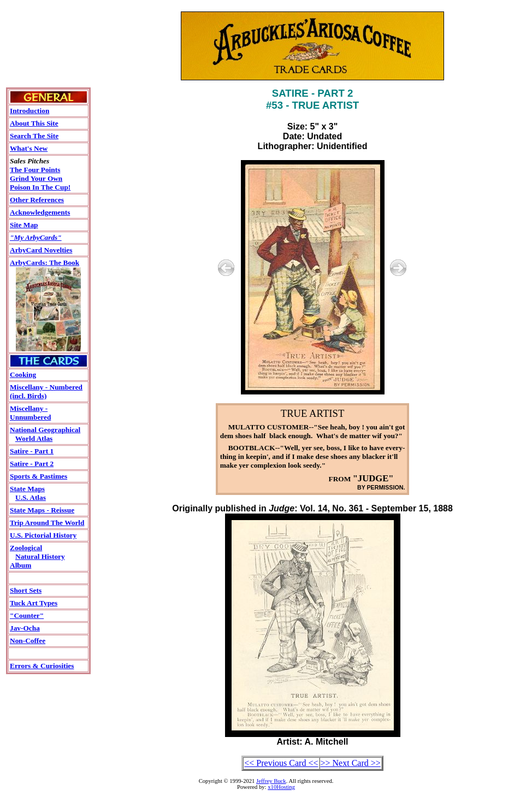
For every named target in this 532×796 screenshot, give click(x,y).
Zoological (26, 548)
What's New (29, 148)
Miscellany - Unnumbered (30, 413)
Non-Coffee (28, 641)
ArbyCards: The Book (45, 263)
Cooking (23, 375)
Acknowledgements (40, 212)
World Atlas (34, 438)
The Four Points (35, 170)
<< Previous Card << (281, 763)
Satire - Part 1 (32, 451)
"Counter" (27, 615)
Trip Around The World (47, 523)
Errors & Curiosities (42, 666)
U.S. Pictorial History (43, 535)
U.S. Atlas (31, 497)
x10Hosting (281, 787)
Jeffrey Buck (271, 781)
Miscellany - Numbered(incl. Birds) (46, 391)
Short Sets (26, 590)
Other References (37, 200)
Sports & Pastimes (39, 476)
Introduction (29, 111)
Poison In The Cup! (40, 187)
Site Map (24, 225)
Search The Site (34, 136)
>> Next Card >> (351, 763)
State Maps (27, 489)
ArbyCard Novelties (41, 250)
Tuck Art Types (34, 603)
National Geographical (45, 430)
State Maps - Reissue (42, 510)
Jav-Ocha (25, 628)
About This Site (34, 123)
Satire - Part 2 (32, 464)
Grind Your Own (36, 178)
